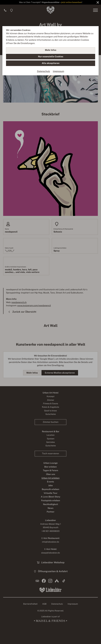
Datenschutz (44, 71)
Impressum (58, 71)
